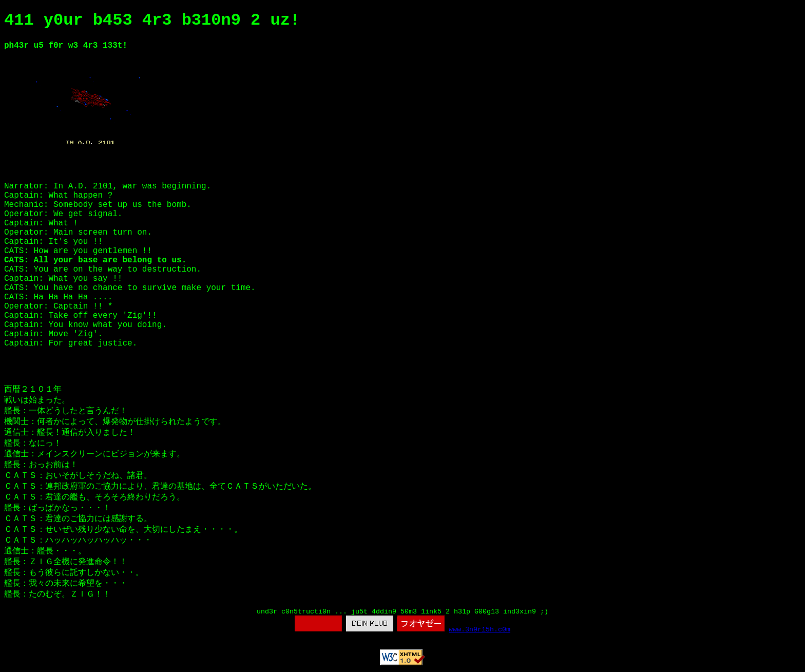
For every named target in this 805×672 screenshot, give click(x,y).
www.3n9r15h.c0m (480, 630)
